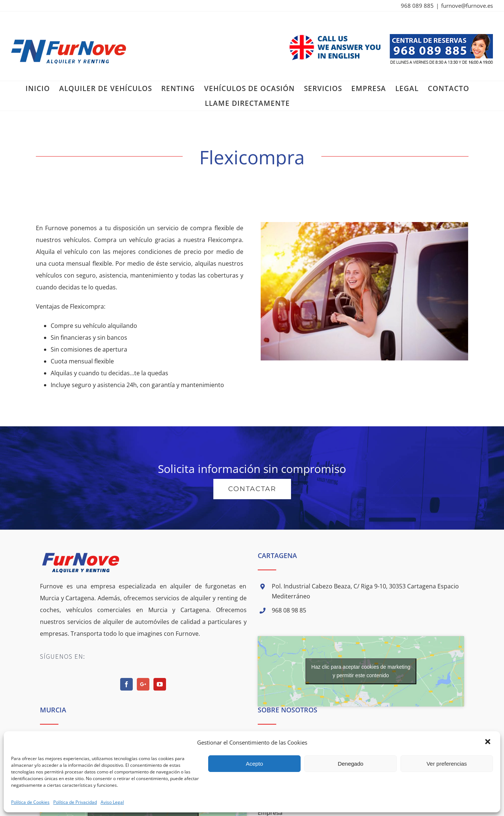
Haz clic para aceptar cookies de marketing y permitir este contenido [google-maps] (361, 671)
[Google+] (143, 684)
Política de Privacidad (75, 802)
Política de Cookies (30, 802)
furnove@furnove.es (467, 6)
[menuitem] (38, 88)
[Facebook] (126, 684)
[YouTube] (160, 684)
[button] (488, 742)
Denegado (350, 764)
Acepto (255, 764)
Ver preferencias (447, 764)
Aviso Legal (112, 802)
